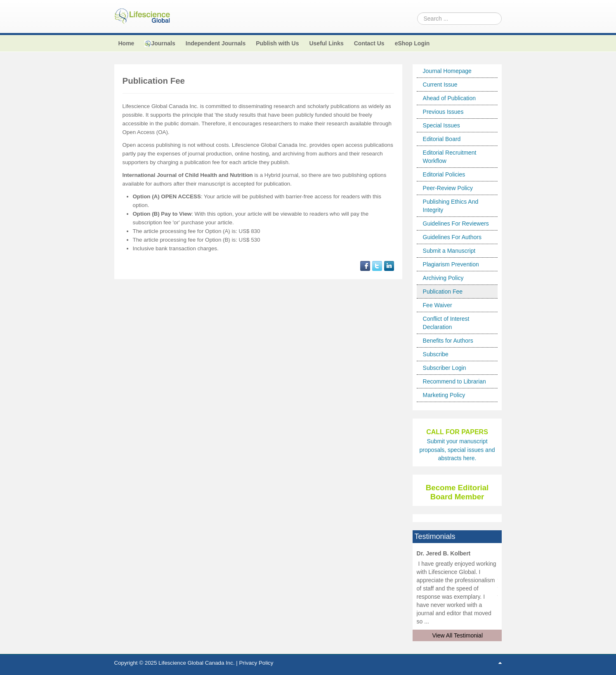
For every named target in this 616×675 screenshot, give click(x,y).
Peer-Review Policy (448, 188)
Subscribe (436, 354)
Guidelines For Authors (452, 237)
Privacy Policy (256, 663)
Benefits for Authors (448, 341)
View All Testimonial (458, 635)
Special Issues (441, 125)
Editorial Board (442, 139)
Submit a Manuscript (449, 251)
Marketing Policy (444, 395)
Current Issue (440, 85)
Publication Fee (443, 292)
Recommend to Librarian (454, 381)
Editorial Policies (444, 174)
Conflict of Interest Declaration (446, 323)
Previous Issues (443, 112)
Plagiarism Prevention (451, 264)
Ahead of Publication (449, 98)
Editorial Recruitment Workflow (450, 157)
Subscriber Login (445, 368)
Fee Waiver (438, 305)
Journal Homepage (447, 71)
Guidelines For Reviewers (456, 223)
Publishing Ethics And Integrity (451, 206)
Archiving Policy (443, 278)
